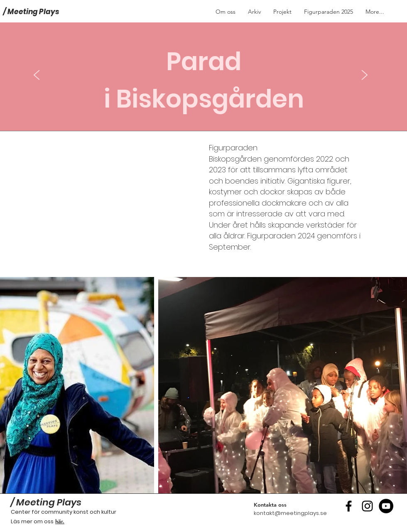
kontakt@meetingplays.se (290, 513)
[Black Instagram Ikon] (367, 506)
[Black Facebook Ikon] (349, 506)
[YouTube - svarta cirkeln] (386, 506)
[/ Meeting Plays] (43, 12)
